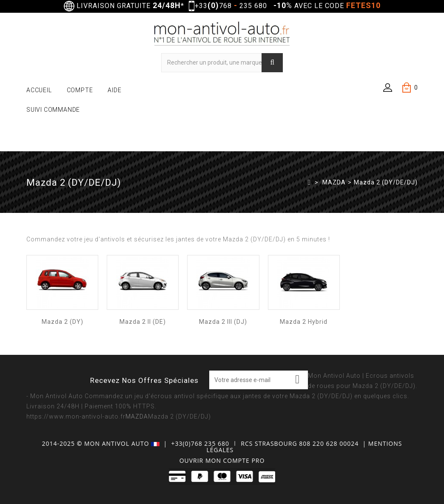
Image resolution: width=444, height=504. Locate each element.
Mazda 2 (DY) (63, 322)
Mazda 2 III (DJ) (223, 322)
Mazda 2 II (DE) (143, 322)
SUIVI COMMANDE (53, 110)
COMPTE (80, 90)
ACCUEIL (39, 90)
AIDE (114, 90)
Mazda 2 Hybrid (304, 322)
